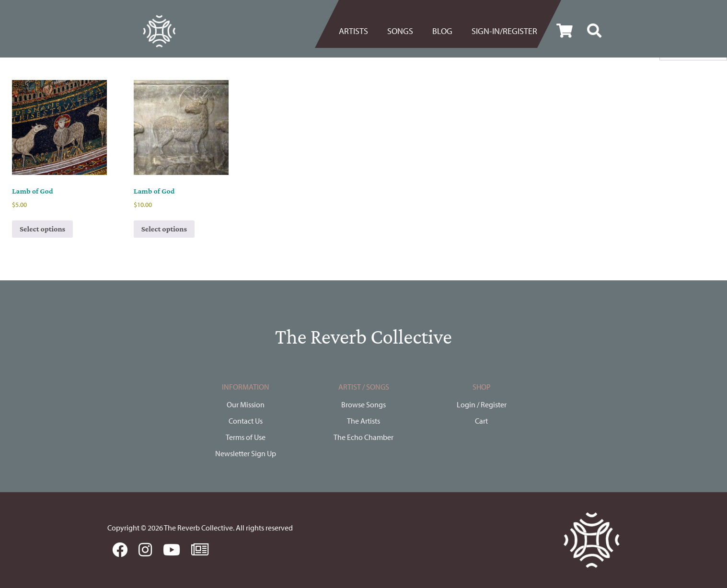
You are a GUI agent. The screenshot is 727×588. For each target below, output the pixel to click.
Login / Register (482, 404)
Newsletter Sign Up (246, 453)
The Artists (363, 421)
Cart (481, 421)
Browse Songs (363, 404)
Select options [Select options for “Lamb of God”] (42, 229)
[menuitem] (358, 31)
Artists (353, 31)
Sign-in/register (504, 31)
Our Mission (246, 404)
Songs (400, 31)
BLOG (442, 31)
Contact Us (246, 421)
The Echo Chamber (363, 437)
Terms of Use (246, 437)
